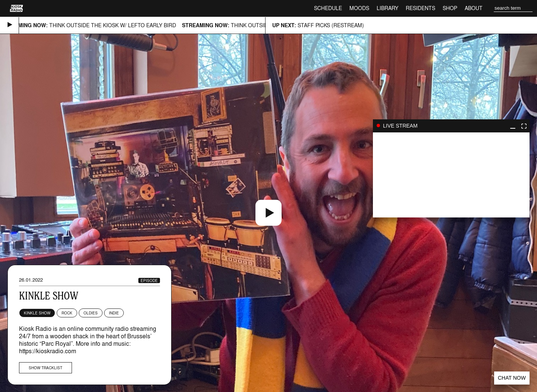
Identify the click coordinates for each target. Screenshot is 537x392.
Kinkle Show (37, 313)
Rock (67, 313)
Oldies (91, 313)
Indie (114, 313)
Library (387, 8)
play (451, 175)
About (474, 8)
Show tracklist (45, 368)
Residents (420, 8)
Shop (450, 8)
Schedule (328, 8)
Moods (359, 8)
